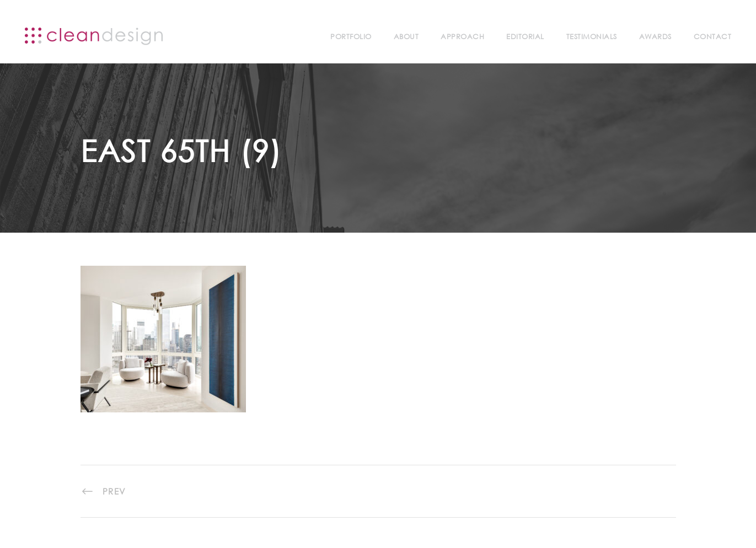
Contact (713, 37)
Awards (655, 37)
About (406, 37)
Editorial (525, 37)
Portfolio (351, 37)
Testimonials (592, 37)
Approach (462, 37)
